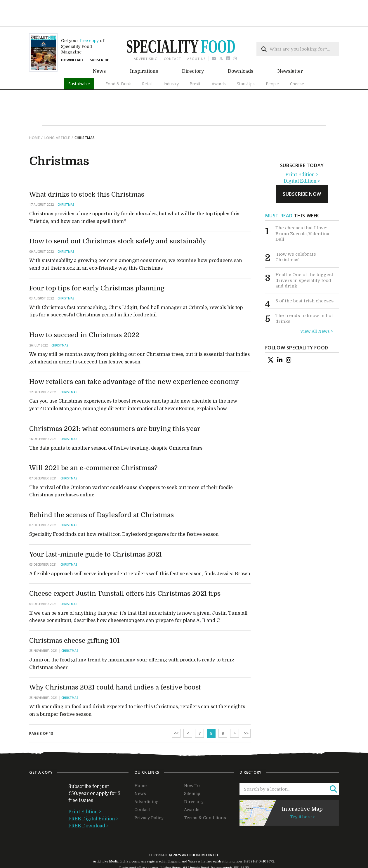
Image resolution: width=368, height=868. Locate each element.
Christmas (66, 184)
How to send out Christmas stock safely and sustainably (118, 221)
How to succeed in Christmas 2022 (84, 315)
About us (196, 38)
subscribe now (302, 174)
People (272, 63)
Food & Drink (118, 63)
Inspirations (144, 51)
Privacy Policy (149, 797)
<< (176, 713)
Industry (171, 63)
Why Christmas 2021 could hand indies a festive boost (115, 667)
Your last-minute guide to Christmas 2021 (96, 534)
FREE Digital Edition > (93, 798)
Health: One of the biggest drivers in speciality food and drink (304, 260)
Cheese (297, 63)
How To (192, 765)
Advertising (146, 38)
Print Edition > (302, 154)
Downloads (241, 51)
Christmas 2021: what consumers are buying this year (115, 408)
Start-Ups (246, 63)
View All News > (317, 311)
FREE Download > (88, 805)
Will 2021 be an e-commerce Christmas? (93, 447)
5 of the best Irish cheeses (304, 280)
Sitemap (192, 773)
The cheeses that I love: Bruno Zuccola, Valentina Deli (302, 213)
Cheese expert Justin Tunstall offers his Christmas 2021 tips (125, 573)
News (99, 51)
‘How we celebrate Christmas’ (296, 237)
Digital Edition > (302, 161)
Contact (172, 38)
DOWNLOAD (72, 40)
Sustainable (79, 63)
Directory (193, 51)
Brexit (195, 63)
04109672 (266, 841)
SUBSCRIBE (99, 40)
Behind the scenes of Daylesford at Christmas (101, 494)
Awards (219, 63)
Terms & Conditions (205, 797)
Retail (147, 63)
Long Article (57, 117)
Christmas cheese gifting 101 (74, 620)
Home (34, 117)
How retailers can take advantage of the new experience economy (134, 361)
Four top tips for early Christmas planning (97, 268)
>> (246, 713)
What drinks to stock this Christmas (87, 174)
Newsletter (290, 51)
